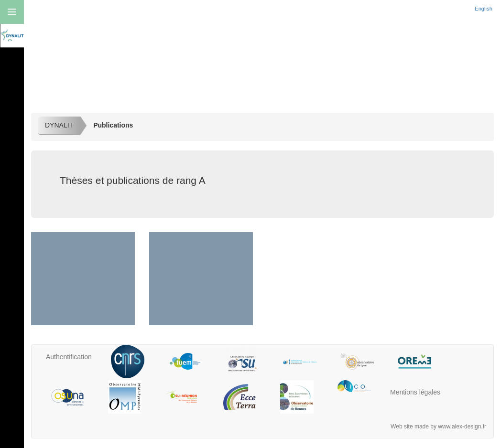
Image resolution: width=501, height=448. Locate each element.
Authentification (69, 357)
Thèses (201, 293)
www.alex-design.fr (462, 427)
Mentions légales (415, 392)
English (484, 9)
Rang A (83, 293)
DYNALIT (59, 125)
